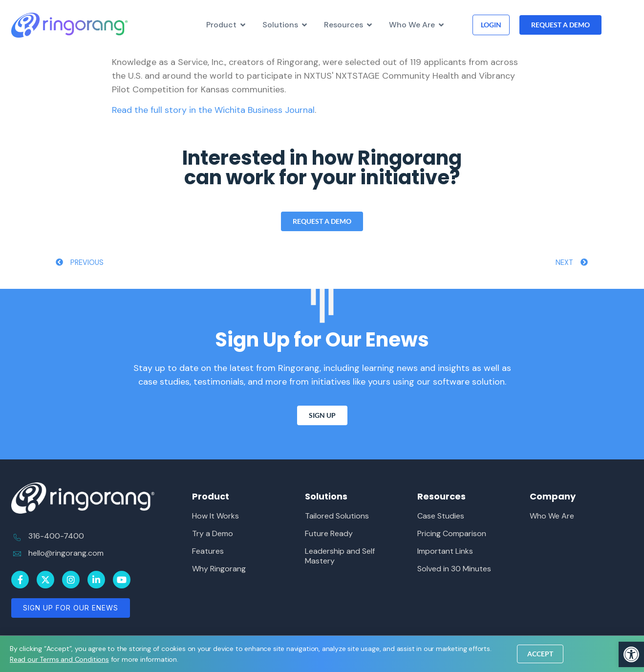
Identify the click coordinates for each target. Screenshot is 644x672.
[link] (631, 654)
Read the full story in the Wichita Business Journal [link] (213, 110)
